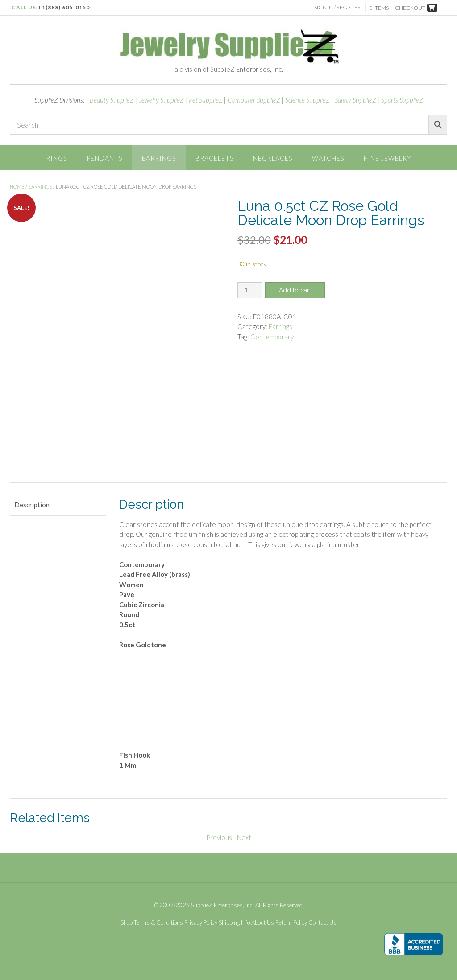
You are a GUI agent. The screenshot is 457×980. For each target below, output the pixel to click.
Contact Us (322, 923)
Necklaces (273, 158)
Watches (328, 158)
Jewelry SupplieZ (161, 100)
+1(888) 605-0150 (64, 7)
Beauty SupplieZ (112, 100)
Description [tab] (32, 505)
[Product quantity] (250, 290)
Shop (127, 923)
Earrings (159, 158)
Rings (56, 158)
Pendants (104, 158)
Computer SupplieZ (254, 100)
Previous (219, 837)
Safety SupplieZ (355, 100)
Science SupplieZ (307, 100)
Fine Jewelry (388, 158)
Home (17, 187)
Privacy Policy (201, 923)
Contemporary (272, 337)
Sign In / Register (338, 7)
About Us (263, 923)
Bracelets (214, 158)
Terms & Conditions (158, 923)
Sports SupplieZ (402, 100)
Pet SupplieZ (206, 100)
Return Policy (291, 923)
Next (244, 837)
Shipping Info (234, 923)
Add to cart (295, 290)
